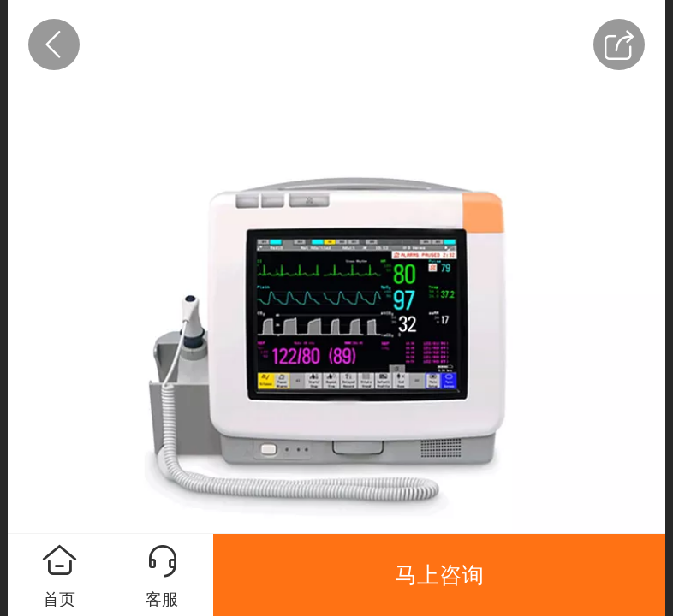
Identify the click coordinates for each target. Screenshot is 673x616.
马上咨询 (439, 575)
